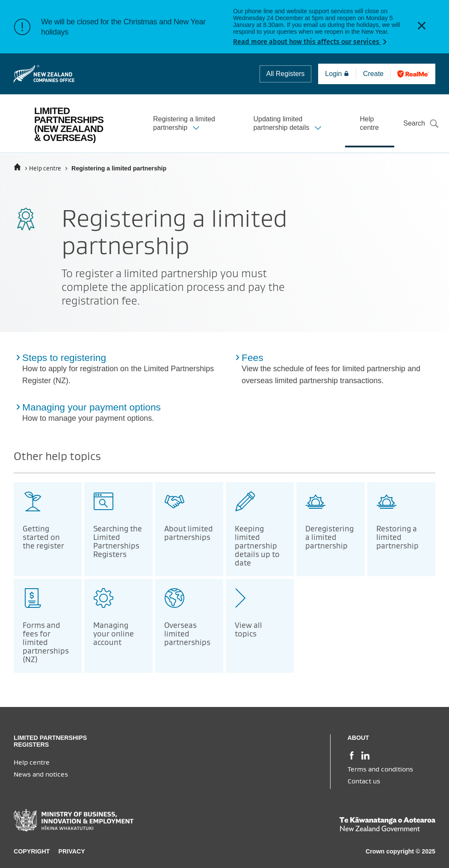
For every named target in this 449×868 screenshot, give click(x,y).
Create (376, 74)
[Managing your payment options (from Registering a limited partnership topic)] (119, 414)
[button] (422, 27)
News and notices (41, 774)
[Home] (17, 167)
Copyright (32, 851)
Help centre (45, 169)
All (286, 74)
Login (337, 74)
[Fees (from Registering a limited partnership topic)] (338, 370)
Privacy (72, 851)
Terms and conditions (380, 769)
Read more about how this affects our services (307, 42)
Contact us (364, 781)
